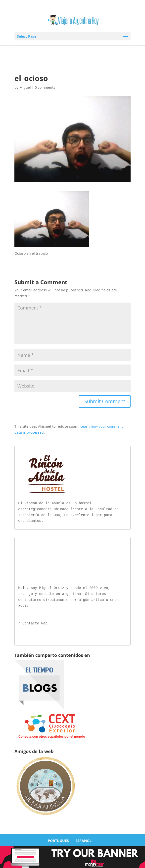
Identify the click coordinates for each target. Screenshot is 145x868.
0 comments (45, 87)
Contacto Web (35, 623)
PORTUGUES (58, 840)
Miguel (25, 87)
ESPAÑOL (83, 840)
